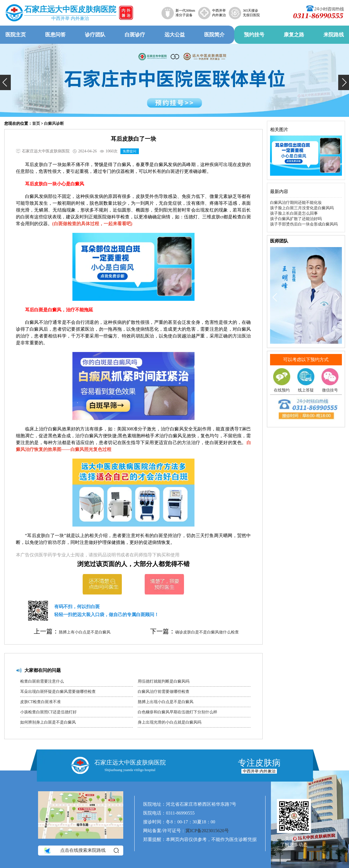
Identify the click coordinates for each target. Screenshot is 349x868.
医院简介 (214, 35)
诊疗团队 (95, 35)
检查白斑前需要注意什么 (42, 681)
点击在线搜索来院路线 (81, 851)
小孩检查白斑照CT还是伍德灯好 (49, 712)
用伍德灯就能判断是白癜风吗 (164, 681)
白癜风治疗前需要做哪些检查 (164, 692)
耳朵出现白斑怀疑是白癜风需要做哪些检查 (58, 692)
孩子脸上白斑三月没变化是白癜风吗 (302, 208)
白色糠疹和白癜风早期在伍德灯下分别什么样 (177, 712)
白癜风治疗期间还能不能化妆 (296, 203)
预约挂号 (254, 35)
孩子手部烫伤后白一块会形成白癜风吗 (304, 224)
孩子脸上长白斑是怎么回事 (294, 213)
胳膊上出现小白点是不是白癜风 (166, 702)
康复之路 (294, 35)
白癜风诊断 (54, 124)
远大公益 (175, 35)
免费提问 (129, 151)
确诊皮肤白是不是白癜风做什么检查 (207, 632)
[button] (5, 82)
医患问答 (55, 35)
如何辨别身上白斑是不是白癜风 (48, 722)
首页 (36, 124)
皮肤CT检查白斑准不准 (41, 702)
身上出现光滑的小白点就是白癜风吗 (170, 722)
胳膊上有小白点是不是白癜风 (85, 632)
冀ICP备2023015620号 (207, 831)
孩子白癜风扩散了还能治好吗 (296, 219)
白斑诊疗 (135, 35)
